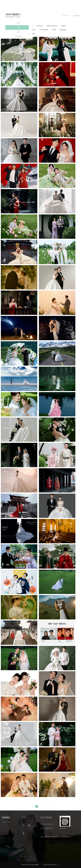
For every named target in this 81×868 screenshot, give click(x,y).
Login (58, 865)
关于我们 (18, 36)
